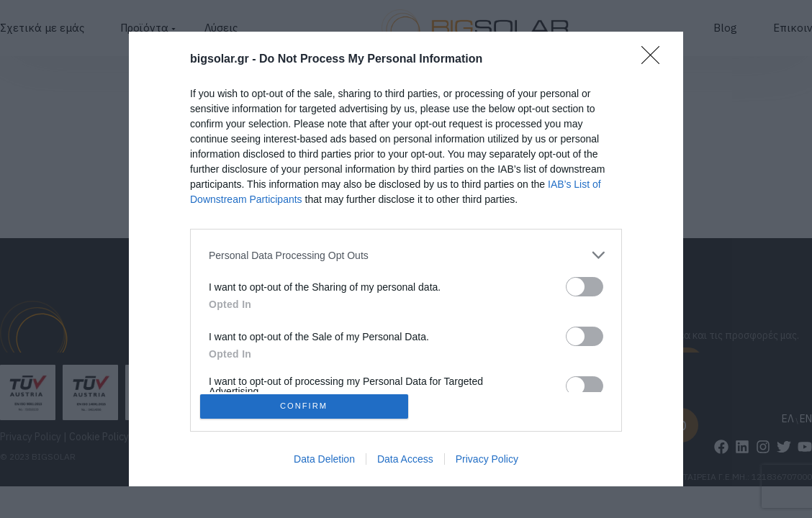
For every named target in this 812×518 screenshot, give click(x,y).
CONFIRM (307, 406)
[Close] (655, 57)
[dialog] (406, 259)
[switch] (585, 284)
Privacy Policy (487, 462)
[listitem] (406, 252)
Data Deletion (324, 462)
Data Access (405, 462)
